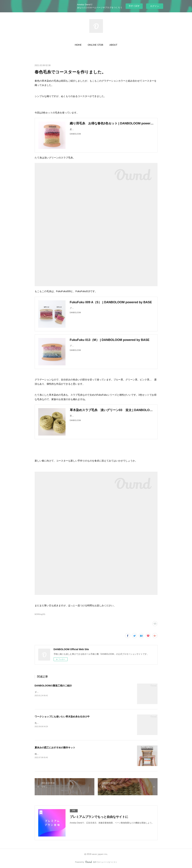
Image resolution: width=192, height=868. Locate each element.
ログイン (155, 6)
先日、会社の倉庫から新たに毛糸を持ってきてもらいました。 (63, 723)
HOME (78, 45)
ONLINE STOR (95, 45)
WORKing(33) (40, 614)
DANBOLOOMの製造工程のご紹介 (53, 686)
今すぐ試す (134, 6)
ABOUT (113, 45)
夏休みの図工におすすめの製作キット (55, 748)
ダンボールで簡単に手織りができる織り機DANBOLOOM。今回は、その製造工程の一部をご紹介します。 (83, 692)
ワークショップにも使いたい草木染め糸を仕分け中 (62, 717)
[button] (78, 45)
